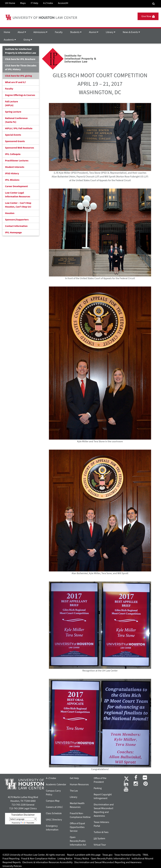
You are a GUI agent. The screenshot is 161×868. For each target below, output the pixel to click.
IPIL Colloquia (13, 154)
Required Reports (12, 862)
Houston (10, 213)
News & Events (131, 32)
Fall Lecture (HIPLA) (11, 103)
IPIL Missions (12, 180)
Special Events (13, 135)
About (22, 32)
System (99, 838)
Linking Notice (65, 859)
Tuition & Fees (101, 832)
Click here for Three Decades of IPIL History (21, 68)
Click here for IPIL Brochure (20, 59)
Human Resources (79, 784)
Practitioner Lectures (17, 161)
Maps (23, 3)
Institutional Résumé (142, 859)
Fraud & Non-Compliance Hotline (38, 859)
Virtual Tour (100, 845)
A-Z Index (48, 3)
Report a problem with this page (84, 855)
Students (76, 32)
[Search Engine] (154, 4)
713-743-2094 (16, 809)
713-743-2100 (19, 805)
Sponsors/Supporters (17, 220)
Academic (10, 40)
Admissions (40, 32)
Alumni (94, 32)
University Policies (12, 866)
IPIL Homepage (13, 233)
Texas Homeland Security (128, 855)
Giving (28, 40)
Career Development (16, 186)
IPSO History (12, 173)
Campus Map (53, 801)
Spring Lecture (13, 112)
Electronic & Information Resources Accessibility (48, 862)
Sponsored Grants (15, 141)
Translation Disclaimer (23, 815)
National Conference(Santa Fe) (16, 120)
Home (7, 32)
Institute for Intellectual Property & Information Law (21, 51)
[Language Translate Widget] (23, 819)
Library (110, 32)
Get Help (74, 778)
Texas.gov (107, 855)
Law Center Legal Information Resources (18, 195)
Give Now (148, 16)
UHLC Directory (54, 820)
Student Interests (15, 167)
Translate (27, 823)
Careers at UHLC (54, 807)
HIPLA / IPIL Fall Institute (19, 128)
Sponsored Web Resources (19, 148)
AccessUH (63, 3)
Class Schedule (54, 813)
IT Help (35, 3)
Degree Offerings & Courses (20, 95)
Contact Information (16, 226)
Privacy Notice (82, 859)
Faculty (59, 32)
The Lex (74, 791)
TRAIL (146, 855)
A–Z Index (51, 778)
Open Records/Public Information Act (78, 841)
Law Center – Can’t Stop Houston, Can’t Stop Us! (18, 205)
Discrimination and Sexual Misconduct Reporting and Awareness (108, 862)
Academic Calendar (56, 784)
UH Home (10, 3)
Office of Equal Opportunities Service (77, 827)
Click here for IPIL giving (18, 76)
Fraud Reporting (11, 859)
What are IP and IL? (15, 82)
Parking (98, 788)
